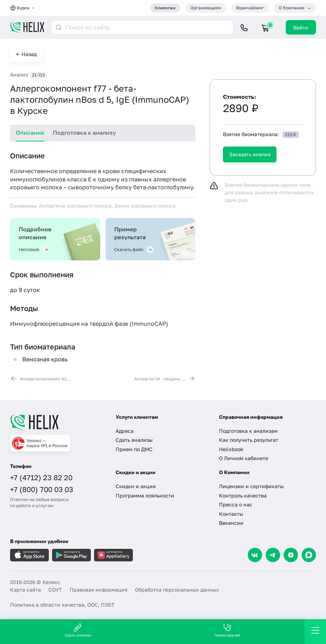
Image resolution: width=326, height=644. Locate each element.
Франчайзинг (250, 8)
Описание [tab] (30, 133)
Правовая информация (99, 590)
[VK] (255, 555)
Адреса (125, 431)
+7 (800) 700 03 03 (42, 489)
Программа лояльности (145, 495)
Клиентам (165, 8)
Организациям (206, 8)
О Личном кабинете (244, 458)
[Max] (309, 555)
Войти (301, 27)
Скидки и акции (136, 486)
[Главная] (57, 422)
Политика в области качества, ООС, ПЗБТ (62, 605)
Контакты (231, 514)
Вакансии (231, 523)
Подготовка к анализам (248, 431)
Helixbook (231, 449)
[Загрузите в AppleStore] (29, 555)
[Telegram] (273, 555)
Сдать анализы (134, 440)
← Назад (26, 54)
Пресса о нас (236, 504)
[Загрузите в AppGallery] (113, 555)
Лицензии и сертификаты (251, 486)
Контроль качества (243, 495)
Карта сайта (25, 590)
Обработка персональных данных (177, 590)
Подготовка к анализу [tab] (84, 133)
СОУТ (55, 590)
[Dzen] (291, 555)
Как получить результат (249, 440)
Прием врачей (227, 630)
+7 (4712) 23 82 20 (41, 477)
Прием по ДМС (134, 449)
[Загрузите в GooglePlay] (71, 555)
